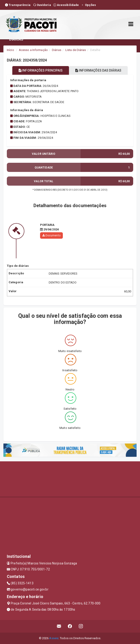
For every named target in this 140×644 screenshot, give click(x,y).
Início (10, 50)
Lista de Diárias (76, 50)
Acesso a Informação (33, 50)
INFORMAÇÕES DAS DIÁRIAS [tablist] (98, 70)
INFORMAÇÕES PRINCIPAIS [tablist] (41, 70)
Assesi (54, 638)
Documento (51, 235)
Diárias (57, 50)
